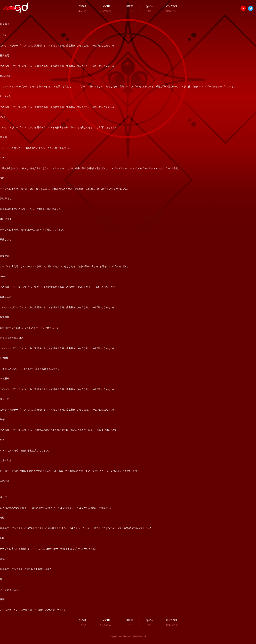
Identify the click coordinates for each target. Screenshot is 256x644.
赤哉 (2, 559)
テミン (3, 35)
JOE (2, 178)
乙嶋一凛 (5, 481)
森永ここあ (6, 297)
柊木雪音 (5, 317)
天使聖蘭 (5, 256)
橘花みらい (6, 76)
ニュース (82, 8)
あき (2, 440)
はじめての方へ (106, 8)
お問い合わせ (172, 8)
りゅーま (5, 399)
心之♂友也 (5, 460)
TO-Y (3, 117)
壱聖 (2, 518)
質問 (149, 8)
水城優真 (5, 378)
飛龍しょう (6, 239)
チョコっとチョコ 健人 (12, 338)
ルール (130, 8)
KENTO (4, 358)
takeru (3, 276)
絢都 (2, 419)
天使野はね (6, 199)
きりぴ (3, 497)
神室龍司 (5, 55)
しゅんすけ (6, 96)
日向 (2, 538)
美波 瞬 (4, 137)
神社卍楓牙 (6, 219)
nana (3, 158)
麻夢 (2, 599)
